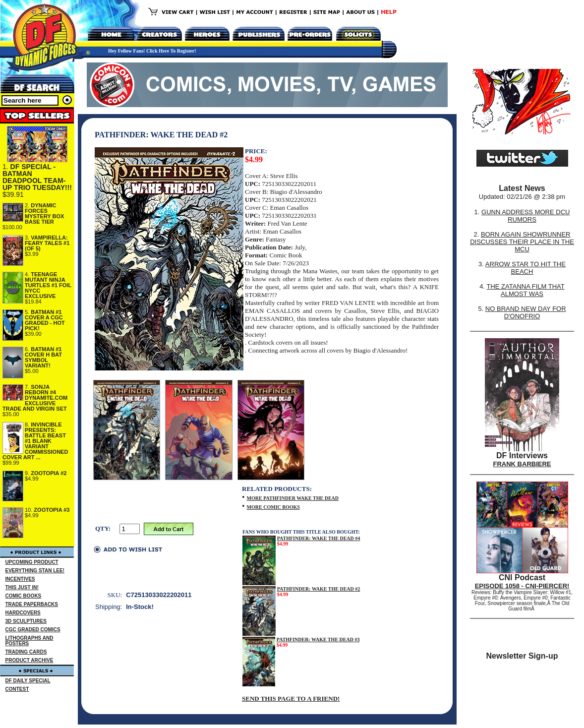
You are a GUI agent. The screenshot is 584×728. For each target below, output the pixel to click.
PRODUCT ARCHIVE (29, 660)
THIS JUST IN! (22, 587)
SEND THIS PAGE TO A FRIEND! (291, 698)
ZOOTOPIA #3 (52, 510)
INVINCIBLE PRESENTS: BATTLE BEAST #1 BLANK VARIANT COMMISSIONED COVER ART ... (35, 441)
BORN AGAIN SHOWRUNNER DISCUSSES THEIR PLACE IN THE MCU (522, 242)
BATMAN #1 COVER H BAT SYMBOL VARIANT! (43, 357)
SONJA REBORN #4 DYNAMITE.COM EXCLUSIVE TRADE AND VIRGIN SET (35, 398)
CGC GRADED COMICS (33, 630)
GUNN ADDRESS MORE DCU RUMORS (526, 216)
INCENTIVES (20, 579)
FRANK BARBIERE (522, 464)
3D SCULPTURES (26, 621)
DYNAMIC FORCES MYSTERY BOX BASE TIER (44, 213)
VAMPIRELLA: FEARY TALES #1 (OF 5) (47, 243)
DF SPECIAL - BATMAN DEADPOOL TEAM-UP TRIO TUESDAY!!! (37, 177)
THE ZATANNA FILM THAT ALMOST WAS (526, 290)
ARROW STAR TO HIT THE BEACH (526, 268)
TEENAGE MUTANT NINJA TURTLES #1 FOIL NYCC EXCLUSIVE (48, 285)
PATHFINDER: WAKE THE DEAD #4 (319, 538)
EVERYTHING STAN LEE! (35, 571)
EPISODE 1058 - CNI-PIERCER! (522, 586)
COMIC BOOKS (24, 596)
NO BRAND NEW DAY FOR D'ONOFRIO (526, 312)
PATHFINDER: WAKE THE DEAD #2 (319, 589)
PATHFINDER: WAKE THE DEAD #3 (318, 639)
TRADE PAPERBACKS (32, 604)
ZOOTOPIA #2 (49, 473)
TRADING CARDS (26, 652)
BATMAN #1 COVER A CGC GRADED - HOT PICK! (45, 320)
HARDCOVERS (23, 613)
